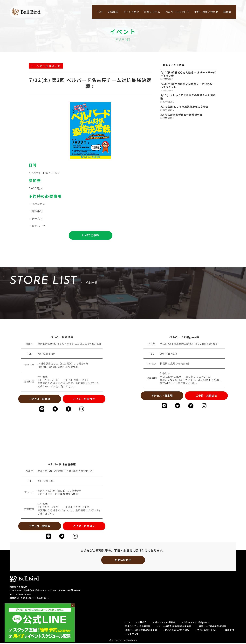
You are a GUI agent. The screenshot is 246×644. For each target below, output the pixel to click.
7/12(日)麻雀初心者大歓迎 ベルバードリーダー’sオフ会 (188, 74)
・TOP (126, 623)
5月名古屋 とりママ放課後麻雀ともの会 (184, 107)
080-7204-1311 (46, 481)
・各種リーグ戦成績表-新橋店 (212, 627)
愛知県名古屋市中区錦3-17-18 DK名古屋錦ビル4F (66, 471)
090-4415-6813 (168, 354)
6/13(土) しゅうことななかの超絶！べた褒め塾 (188, 97)
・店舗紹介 (141, 623)
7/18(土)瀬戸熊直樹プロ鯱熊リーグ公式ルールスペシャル (188, 85)
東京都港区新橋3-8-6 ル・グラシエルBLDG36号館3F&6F (69, 344)
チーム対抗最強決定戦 (46, 66)
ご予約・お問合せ (85, 399)
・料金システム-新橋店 (164, 623)
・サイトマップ (131, 635)
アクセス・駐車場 (39, 399)
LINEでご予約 (90, 236)
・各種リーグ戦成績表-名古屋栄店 (140, 631)
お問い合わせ (123, 561)
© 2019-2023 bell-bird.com (123, 641)
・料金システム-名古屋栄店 (137, 627)
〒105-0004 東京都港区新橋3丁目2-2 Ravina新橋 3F (189, 344)
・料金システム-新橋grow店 (195, 623)
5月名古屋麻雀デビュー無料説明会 (181, 115)
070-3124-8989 (46, 354)
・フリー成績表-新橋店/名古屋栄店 (174, 627)
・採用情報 (228, 631)
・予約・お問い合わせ (206, 631)
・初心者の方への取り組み (176, 631)
